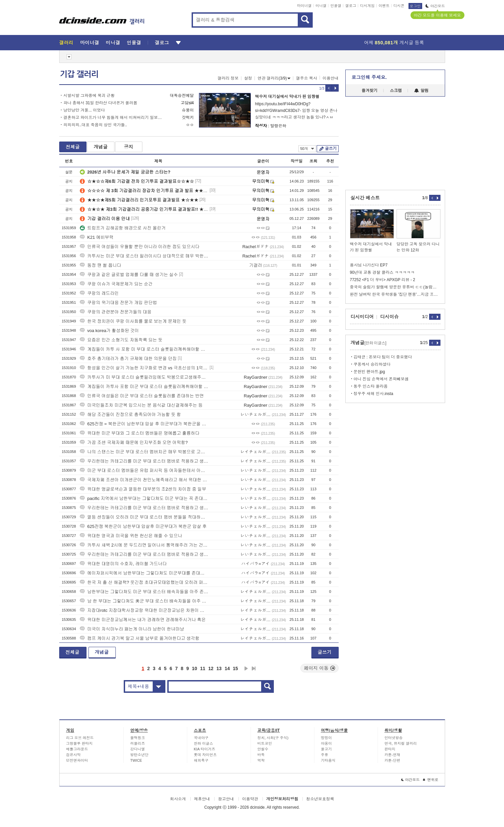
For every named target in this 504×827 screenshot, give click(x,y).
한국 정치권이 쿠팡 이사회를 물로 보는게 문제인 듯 (133, 321)
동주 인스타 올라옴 (371, 386)
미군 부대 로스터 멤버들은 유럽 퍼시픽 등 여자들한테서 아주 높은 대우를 (144, 470)
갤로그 (351, 6)
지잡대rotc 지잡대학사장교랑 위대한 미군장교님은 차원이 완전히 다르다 (144, 610)
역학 (261, 760)
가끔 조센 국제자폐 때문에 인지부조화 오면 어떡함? (134, 442)
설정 (248, 78)
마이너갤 (304, 6)
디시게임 (367, 6)
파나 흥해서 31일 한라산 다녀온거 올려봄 (100, 103)
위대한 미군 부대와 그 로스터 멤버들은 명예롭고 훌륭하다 (140, 433)
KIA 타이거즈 (205, 749)
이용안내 (331, 78)
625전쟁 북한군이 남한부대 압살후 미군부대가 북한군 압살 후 (143, 526)
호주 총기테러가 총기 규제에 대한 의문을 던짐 (128, 359)
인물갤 (336, 6)
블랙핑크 (138, 738)
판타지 (390, 749)
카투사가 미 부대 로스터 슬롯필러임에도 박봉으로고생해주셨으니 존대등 (144, 377)
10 (195, 668)
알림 (421, 91)
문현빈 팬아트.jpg (369, 372)
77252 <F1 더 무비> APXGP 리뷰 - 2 (383, 280)
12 (211, 668)
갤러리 (66, 43)
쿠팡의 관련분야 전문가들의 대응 (116, 312)
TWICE (136, 760)
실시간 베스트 (365, 198)
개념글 (101, 147)
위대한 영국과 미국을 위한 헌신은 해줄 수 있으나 (131, 536)
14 (227, 668)
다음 (246, 668)
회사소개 (178, 799)
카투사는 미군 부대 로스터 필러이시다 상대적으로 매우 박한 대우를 (144, 256)
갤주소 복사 (307, 78)
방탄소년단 (140, 755)
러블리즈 (138, 743)
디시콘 (399, 6)
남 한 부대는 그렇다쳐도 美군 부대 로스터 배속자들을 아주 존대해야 (144, 601)
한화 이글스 (204, 743)
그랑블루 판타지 (80, 743)
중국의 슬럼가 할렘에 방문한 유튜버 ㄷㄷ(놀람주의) (395, 287)
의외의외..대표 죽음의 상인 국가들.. (95, 125)
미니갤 (321, 6)
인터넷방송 (394, 738)
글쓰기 (331, 149)
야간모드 (435, 6)
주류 (325, 755)
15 (236, 668)
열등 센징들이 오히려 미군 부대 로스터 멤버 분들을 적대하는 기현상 (144, 517)
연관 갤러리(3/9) (274, 78)
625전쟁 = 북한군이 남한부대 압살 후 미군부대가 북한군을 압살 (144, 424)
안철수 (263, 749)
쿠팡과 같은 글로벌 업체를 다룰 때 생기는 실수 (129, 275)
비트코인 (265, 743)
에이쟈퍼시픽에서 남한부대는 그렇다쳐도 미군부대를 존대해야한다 (144, 573)
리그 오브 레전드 (80, 738)
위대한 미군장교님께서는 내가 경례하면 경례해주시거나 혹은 (143, 620)
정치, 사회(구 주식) (273, 738)
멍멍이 (327, 738)
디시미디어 (362, 317)
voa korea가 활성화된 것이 (109, 331)
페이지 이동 (320, 668)
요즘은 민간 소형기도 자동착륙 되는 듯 (121, 340)
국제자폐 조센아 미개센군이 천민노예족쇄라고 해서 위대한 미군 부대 (144, 480)
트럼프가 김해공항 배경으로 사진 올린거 (123, 228)
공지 (129, 147)
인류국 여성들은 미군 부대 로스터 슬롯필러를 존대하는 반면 (142, 396)
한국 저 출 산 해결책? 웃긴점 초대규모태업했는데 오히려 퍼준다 (144, 582)
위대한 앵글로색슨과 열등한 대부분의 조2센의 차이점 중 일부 (143, 489)
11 (203, 668)
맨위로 (431, 780)
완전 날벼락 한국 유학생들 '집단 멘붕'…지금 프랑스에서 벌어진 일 (395, 294)
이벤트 (384, 6)
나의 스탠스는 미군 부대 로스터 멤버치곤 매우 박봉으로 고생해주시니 (144, 452)
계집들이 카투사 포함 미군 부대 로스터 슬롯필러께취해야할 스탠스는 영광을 (144, 387)
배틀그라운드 (77, 749)
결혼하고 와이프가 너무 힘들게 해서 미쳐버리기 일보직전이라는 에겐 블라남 (113, 118)
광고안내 (226, 799)
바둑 (261, 755)
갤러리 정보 (228, 78)
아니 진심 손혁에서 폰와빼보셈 (381, 379)
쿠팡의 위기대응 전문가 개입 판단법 (118, 303)
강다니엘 (138, 749)
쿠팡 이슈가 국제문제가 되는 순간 (116, 284)
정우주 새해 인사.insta (373, 394)
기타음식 (328, 760)
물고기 (327, 749)
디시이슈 (390, 317)
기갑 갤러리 (79, 74)
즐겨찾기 (370, 91)
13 (219, 668)
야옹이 (327, 743)
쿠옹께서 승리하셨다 (372, 364)
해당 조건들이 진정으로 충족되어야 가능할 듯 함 (130, 414)
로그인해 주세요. (369, 77)
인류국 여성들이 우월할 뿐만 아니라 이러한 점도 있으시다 (140, 247)
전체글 (73, 147)
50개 (307, 149)
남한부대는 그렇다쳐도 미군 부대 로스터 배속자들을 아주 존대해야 (144, 592)
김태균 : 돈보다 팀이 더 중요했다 (383, 357)
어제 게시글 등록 (394, 43)
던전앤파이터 (77, 760)
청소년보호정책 (320, 799)
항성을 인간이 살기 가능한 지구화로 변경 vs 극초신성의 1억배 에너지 (144, 368)
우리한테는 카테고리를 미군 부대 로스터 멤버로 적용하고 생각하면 (144, 461)
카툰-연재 (393, 755)
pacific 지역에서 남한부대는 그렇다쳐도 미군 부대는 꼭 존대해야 (144, 498)
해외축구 (201, 760)
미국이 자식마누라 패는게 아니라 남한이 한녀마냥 (132, 629)
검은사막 (74, 755)
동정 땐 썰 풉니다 (100, 265)
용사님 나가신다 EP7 (369, 265)
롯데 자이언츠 (205, 755)
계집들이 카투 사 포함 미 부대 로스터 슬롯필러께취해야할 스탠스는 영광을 (144, 349)
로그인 (415, 6)
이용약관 (250, 799)
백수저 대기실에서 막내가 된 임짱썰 (287, 97)
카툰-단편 (393, 760)
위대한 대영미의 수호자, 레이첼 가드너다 (123, 564)
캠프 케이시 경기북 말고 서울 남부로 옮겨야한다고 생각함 (140, 638)
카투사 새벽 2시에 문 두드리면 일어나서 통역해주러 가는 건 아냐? (144, 545)
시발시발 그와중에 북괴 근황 (89, 96)
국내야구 (201, 738)
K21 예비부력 (97, 237)
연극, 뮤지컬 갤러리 (401, 743)
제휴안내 (202, 799)
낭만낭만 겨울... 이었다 (84, 110)
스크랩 (396, 91)
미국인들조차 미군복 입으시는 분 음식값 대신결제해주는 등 (141, 405)
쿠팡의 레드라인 (99, 293)
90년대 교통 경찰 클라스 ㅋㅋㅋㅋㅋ (382, 272)
